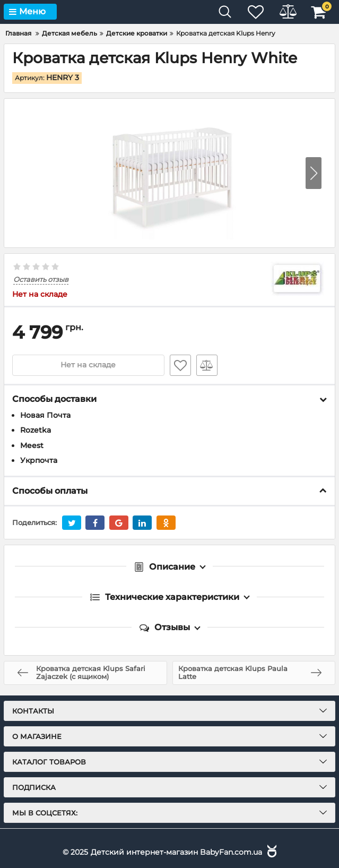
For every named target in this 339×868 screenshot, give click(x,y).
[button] (314, 173)
